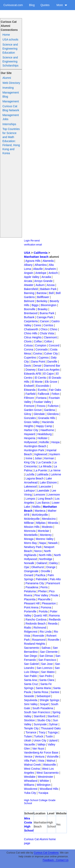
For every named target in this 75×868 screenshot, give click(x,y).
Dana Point (38, 362)
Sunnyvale (40, 724)
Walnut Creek (32, 765)
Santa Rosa (41, 692)
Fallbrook (44, 394)
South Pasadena (43, 708)
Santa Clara (47, 680)
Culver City (51, 353)
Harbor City (31, 430)
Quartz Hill (40, 615)
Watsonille (50, 765)
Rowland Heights (35, 644)
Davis (27, 366)
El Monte (37, 382)
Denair (37, 366)
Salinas (46, 648)
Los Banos (43, 503)
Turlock (38, 736)
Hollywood (30, 442)
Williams (29, 785)
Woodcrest (31, 789)
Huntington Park (34, 450)
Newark (53, 543)
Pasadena (32, 587)
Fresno (41, 406)
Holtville (44, 442)
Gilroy (28, 414)
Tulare (28, 736)
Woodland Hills (49, 789)
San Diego (30, 656)
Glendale (39, 414)
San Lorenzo (44, 668)
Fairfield (31, 394)
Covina (38, 353)
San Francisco (47, 660)
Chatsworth (31, 329)
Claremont (50, 337)
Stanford (53, 716)
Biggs (35, 305)
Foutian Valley (43, 402)
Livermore (54, 495)
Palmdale (42, 579)
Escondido (42, 386)
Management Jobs (11, 117)
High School (31, 800)
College (43, 800)
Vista (41, 761)
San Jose (47, 664)
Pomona (46, 607)
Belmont (29, 301)
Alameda (48, 261)
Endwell (29, 386)
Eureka (42, 390)
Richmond (40, 628)
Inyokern (55, 454)
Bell (51, 293)
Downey (31, 370)
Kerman (49, 458)
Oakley (54, 563)
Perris (44, 587)
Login (27, 241)
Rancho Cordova (36, 620)
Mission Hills (32, 527)
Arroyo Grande (43, 281)
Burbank (29, 317)
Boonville (30, 309)
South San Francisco (37, 712)
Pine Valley (41, 595)
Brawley (43, 309)
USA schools (10, 40)
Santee (55, 692)
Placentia (30, 599)
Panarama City (35, 583)
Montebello (31, 535)
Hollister (42, 438)
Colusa (28, 345)
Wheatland (31, 781)
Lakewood (30, 486)
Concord (54, 345)
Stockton (29, 720)
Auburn (40, 285)
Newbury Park (33, 547)
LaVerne (56, 474)
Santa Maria (43, 688)
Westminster (46, 777)
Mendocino (49, 519)
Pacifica (40, 575)
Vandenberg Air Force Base (41, 753)
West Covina (32, 769)
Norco (38, 551)
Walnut (51, 761)
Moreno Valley (45, 539)
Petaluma (30, 591)
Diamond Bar (52, 366)
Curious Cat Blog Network (11, 108)
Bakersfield (31, 289)
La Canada (44, 462)
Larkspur (29, 491)
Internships (9, 124)
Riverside (38, 636)
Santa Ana (30, 680)
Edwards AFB (32, 374)
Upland (53, 740)
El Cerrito (40, 378)
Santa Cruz (31, 684)
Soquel (44, 704)
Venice (28, 757)
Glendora (53, 414)
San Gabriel (31, 664)
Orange (51, 567)
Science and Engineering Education (10, 49)
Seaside (29, 696)
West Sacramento (47, 773)
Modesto (47, 527)
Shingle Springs (49, 700)
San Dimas (46, 656)
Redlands (55, 620)
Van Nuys (38, 748)
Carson (44, 321)
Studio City (44, 720)
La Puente (41, 470)
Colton (48, 341)
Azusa (51, 285)
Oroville (45, 571)
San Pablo (30, 676)
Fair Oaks (55, 390)
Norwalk (29, 563)
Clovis (28, 341)
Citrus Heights (33, 337)
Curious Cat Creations (46, 853)
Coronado (42, 349)
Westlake (30, 777)
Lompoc (31, 499)
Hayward (29, 434)
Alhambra (41, 265)
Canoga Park (45, 317)
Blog (32, 5)
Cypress (43, 358)
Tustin (49, 736)
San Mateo (48, 672)
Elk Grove (51, 382)
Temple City (31, 728)
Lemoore (39, 495)
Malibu (36, 507)
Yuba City (30, 793)
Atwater (29, 285)
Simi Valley (31, 704)
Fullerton (53, 406)
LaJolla (30, 474)
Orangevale (31, 571)
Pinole (54, 595)
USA (27, 253)
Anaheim (50, 269)
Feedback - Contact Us (55, 860)
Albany (28, 265)
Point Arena (31, 607)
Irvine (29, 458)
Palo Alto (55, 579)
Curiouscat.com (13, 5)
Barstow (42, 293)
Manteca (40, 511)
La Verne (55, 470)
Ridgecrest (31, 632)
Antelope (41, 273)
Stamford (39, 716)
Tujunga (53, 732)
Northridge (46, 559)
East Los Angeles (49, 370)
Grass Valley (32, 422)
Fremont (29, 406)
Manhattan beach (36, 257)
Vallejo (41, 744)
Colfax (38, 341)
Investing (8, 88)
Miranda (53, 523)
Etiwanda (30, 390)
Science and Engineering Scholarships (10, 61)
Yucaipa (43, 793)
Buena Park (47, 313)
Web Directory (11, 83)
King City (30, 462)
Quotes (45, 5)
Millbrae (29, 523)
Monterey (46, 535)
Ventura (39, 757)
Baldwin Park (48, 289)
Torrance (31, 732)
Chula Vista (47, 333)
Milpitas (41, 523)
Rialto (28, 628)
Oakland (42, 563)
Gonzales (30, 418)
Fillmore (29, 398)
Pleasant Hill (32, 603)
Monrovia (30, 531)
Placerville (44, 599)
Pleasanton (49, 603)
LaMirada (42, 474)
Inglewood (41, 454)
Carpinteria (31, 321)
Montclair (43, 531)
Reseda (53, 624)
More (62, 5)
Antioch (53, 273)
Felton (55, 394)
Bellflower (43, 297)
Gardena (49, 410)
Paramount (53, 583)
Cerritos (48, 325)
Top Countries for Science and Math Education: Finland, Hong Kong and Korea (11, 141)
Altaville (38, 269)
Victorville (53, 757)
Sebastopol (43, 696)
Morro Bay (30, 543)
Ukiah (28, 740)
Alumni (7, 78)
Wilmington (44, 785)
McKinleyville (40, 515)
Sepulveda (31, 700)
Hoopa (55, 442)
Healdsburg (45, 434)
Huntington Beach (35, 446)
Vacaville (29, 744)
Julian (38, 458)
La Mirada (45, 466)
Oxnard (29, 575)
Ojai (26, 567)
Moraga (29, 539)
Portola (43, 611)
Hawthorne (47, 430)
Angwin (29, 273)
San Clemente (49, 652)
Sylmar (53, 724)
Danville (52, 362)
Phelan (43, 591)
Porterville (30, 611)
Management (11, 101)
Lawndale (43, 491)
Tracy (42, 732)
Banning (29, 293)
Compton (41, 345)
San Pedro (46, 676)
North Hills (45, 555)
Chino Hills (31, 333)
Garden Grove (33, 410)
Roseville (53, 640)
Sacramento (31, 648)
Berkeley (42, 301)
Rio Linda (45, 632)
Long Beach (45, 499)
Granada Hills (47, 418)
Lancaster (45, 486)
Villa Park (30, 761)
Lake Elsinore (48, 482)
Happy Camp (44, 426)
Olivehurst (37, 567)
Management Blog (11, 95)
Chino (53, 329)
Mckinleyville (32, 519)
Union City (40, 740)
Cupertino (30, 358)
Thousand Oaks (51, 728)
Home (6, 35)
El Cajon (48, 374)
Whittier (44, 781)
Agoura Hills (33, 261)
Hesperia (30, 438)
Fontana (41, 398)
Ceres (37, 325)
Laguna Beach (35, 478)
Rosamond (39, 640)
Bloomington (49, 305)
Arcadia (46, 277)
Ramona (54, 615)
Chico (44, 329)
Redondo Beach (36, 624)
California (40, 253)
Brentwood (31, 313)
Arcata (28, 281)
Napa (42, 543)
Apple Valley (32, 277)
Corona (29, 349)
